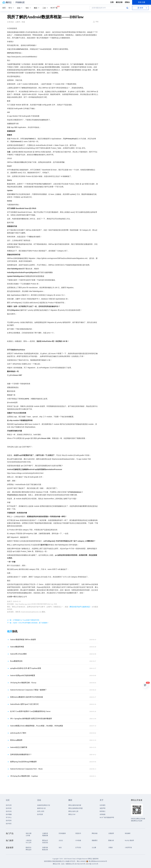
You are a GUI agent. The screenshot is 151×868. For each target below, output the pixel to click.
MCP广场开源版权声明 (107, 817)
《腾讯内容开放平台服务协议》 (80, 607)
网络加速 (95, 833)
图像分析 (111, 840)
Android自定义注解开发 (19, 747)
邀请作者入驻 (41, 808)
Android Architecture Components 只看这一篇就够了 (28, 690)
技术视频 (9, 814)
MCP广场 (54, 8)
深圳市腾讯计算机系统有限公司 (54, 861)
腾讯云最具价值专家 (75, 805)
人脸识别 (29, 840)
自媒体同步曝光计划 (44, 805)
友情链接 (103, 814)
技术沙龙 (9, 811)
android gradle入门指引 (18, 733)
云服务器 (45, 833)
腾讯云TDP (72, 814)
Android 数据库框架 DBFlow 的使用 (23, 640)
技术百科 (9, 821)
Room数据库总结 (16, 661)
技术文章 (9, 805)
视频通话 (95, 840)
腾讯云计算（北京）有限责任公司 (63, 864)
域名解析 (128, 833)
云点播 (94, 848)
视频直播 (45, 835)
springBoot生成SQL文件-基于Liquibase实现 (26, 668)
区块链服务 (62, 833)
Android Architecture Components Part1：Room (26, 769)
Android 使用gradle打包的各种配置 (23, 675)
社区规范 (103, 805)
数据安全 (29, 848)
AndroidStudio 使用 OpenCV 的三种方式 (24, 704)
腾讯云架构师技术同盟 (75, 808)
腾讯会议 (45, 840)
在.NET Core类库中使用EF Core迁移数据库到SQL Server (30, 711)
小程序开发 (128, 848)
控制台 (127, 2)
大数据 (110, 848)
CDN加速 (78, 840)
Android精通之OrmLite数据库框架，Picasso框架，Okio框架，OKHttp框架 (37, 726)
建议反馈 (119, 2)
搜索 (127, 8)
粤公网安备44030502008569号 (98, 861)
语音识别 (45, 843)
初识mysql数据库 (16, 740)
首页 (4, 8)
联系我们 (103, 811)
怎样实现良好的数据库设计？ (21, 755)
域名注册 (29, 833)
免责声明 (103, 808)
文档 (112, 2)
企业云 (61, 840)
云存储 (28, 835)
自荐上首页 (41, 811)
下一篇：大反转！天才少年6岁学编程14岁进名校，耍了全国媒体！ (28, 623)
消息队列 (78, 833)
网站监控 (29, 850)
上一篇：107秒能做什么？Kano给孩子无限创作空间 (23, 620)
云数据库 (111, 833)
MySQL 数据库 (129, 840)
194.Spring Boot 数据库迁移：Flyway (23, 683)
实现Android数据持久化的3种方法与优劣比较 (27, 697)
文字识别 (78, 848)
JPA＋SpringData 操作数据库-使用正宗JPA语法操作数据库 (31, 719)
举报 (96, 22)
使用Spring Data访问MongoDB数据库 (23, 762)
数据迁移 (45, 850)
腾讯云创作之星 (73, 811)
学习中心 (9, 817)
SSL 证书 (28, 843)
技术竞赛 (40, 814)
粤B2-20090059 (82, 861)
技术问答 (9, 808)
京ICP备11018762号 (92, 864)
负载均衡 (45, 848)
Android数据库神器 (17, 647)
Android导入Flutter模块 (18, 654)
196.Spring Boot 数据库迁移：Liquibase (24, 776)
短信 (60, 848)
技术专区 (9, 824)
